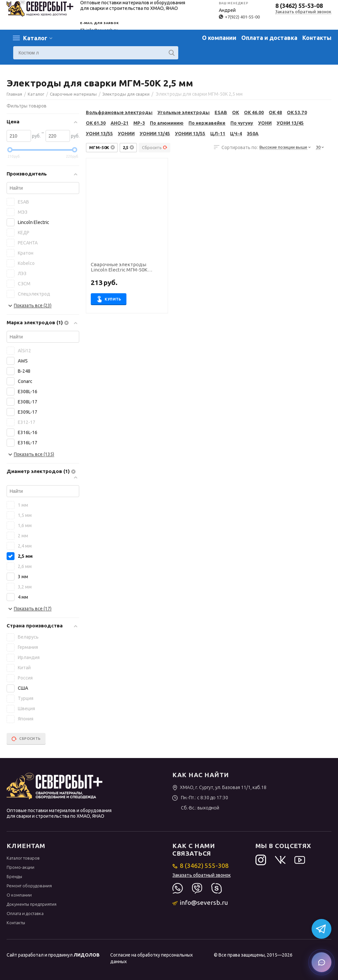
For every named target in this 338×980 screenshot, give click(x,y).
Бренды (14, 876)
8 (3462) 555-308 (201, 866)
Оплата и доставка (269, 38)
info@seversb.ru (200, 902)
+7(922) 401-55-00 (239, 17)
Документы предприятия (32, 904)
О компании (219, 38)
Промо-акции (20, 867)
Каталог (35, 38)
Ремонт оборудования (29, 886)
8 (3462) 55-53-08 (299, 6)
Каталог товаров (23, 858)
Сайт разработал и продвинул (53, 955)
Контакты (317, 38)
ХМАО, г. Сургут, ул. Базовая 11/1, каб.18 (219, 787)
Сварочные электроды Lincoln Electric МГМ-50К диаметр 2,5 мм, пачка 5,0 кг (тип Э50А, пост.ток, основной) (127, 268)
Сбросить (155, 147)
